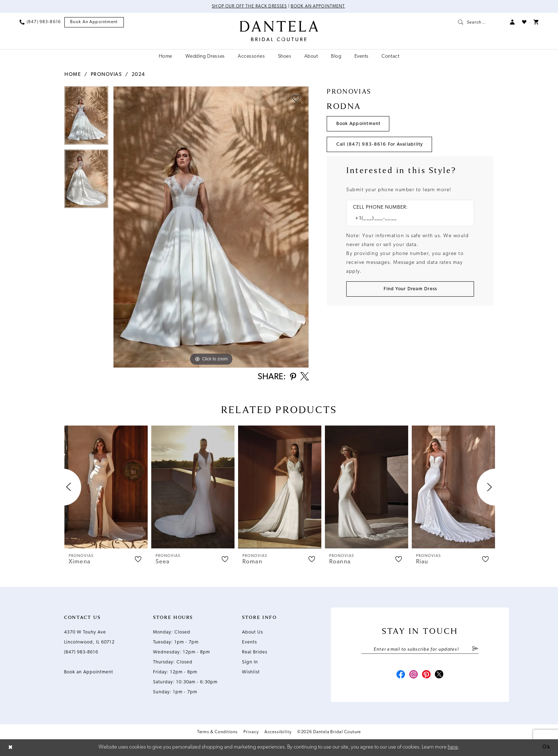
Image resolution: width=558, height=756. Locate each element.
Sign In (250, 662)
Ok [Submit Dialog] (546, 747)
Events (249, 642)
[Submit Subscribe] (475, 649)
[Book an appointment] (94, 22)
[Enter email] (420, 649)
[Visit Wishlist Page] (524, 22)
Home (73, 75)
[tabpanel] (86, 118)
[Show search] (480, 22)
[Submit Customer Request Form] (410, 289)
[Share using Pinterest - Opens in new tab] (293, 377)
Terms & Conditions (218, 732)
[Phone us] (40, 22)
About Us (252, 632)
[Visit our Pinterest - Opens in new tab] (426, 675)
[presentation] (106, 487)
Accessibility (278, 732)
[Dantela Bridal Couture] (279, 31)
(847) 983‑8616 (81, 652)
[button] (512, 22)
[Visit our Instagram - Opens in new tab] (414, 675)
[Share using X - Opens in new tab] (305, 377)
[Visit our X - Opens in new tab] (439, 675)
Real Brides (255, 652)
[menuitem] (40, 22)
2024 (138, 75)
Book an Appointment (318, 6)
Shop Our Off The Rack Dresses (249, 6)
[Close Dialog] (11, 748)
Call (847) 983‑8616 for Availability (380, 144)
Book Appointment (359, 124)
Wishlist (251, 672)
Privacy (251, 732)
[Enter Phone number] (407, 218)
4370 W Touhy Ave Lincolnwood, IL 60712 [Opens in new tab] (89, 637)
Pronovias (106, 75)
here (453, 747)
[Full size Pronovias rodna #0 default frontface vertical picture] (211, 227)
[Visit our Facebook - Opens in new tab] (401, 675)
